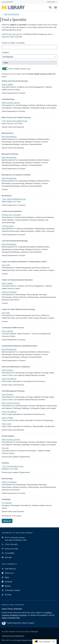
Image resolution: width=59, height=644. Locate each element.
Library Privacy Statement (12, 609)
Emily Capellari (7, 84)
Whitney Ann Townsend (11, 215)
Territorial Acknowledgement (13, 636)
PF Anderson (7, 503)
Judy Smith (6, 265)
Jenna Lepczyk (7, 331)
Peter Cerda (6, 424)
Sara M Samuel (8, 370)
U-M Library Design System (23, 640)
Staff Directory (14, 34)
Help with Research (12, 14)
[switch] (29, 69)
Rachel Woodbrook (9, 379)
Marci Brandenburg (9, 136)
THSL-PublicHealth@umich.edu (14, 199)
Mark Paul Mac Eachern (11, 103)
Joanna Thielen (8, 418)
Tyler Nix (5, 448)
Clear (6, 63)
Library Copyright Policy (11, 618)
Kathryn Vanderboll (9, 292)
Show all (7, 521)
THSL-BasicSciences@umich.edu (14, 121)
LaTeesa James (8, 226)
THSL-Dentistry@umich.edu (13, 466)
